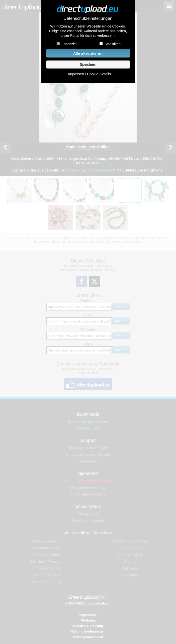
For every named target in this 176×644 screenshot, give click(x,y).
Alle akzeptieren (88, 53)
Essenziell (69, 44)
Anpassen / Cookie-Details (89, 74)
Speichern (88, 64)
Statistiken (113, 44)
